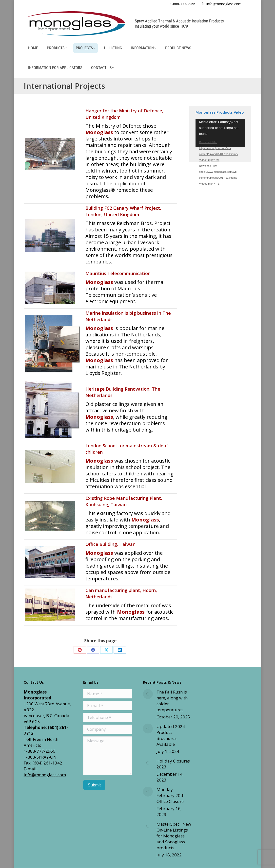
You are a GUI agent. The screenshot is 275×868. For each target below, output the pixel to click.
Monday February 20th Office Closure (170, 795)
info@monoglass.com (224, 4)
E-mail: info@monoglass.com (45, 772)
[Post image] (148, 694)
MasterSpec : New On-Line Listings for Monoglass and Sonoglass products (174, 836)
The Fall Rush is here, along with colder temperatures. (172, 701)
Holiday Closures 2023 (173, 764)
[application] (220, 133)
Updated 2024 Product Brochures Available (171, 735)
